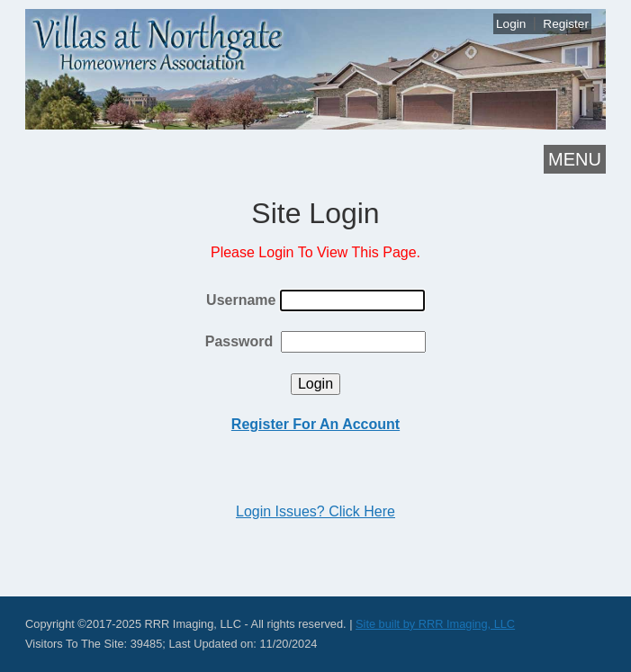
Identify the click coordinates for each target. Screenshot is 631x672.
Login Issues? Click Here (315, 511)
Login (511, 24)
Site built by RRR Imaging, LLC (435, 624)
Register (566, 24)
